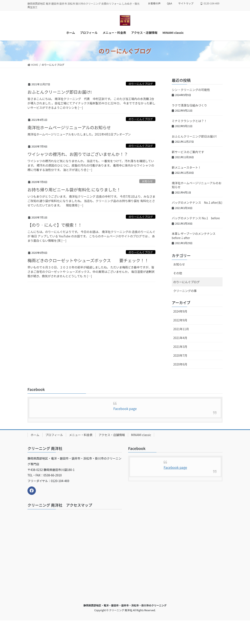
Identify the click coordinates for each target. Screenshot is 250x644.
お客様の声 (154, 3)
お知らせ (147, 181)
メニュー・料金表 (81, 435)
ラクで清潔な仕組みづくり (189, 105)
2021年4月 (180, 338)
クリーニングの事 (185, 291)
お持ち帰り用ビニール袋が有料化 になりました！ (74, 190)
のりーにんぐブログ (141, 84)
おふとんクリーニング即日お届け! (60, 92)
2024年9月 (180, 311)
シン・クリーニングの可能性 (191, 90)
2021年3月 (180, 347)
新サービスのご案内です (188, 152)
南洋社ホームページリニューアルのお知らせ (69, 127)
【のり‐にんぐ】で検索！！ (55, 225)
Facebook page (125, 409)
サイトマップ (186, 3)
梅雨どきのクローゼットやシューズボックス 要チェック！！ (88, 260)
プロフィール (54, 435)
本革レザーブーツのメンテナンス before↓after (195, 236)
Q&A (169, 3)
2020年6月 (180, 364)
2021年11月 (181, 329)
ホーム (35, 435)
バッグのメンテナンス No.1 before (196, 218)
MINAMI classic (141, 435)
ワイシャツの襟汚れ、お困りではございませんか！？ (78, 154)
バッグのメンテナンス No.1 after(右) (197, 202)
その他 (178, 273)
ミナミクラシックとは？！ (189, 121)
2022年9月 (180, 320)
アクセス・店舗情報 (112, 435)
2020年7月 (180, 355)
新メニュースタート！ (186, 167)
